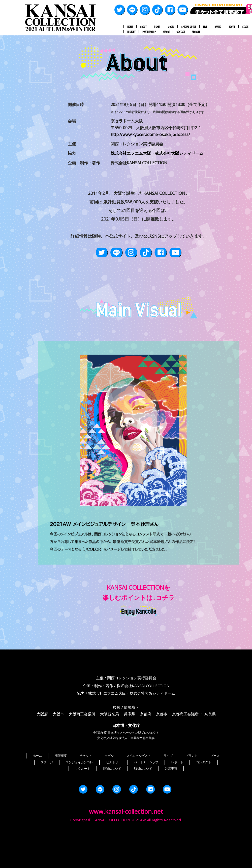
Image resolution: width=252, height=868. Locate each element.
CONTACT (181, 32)
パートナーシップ (146, 787)
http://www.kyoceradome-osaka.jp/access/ (150, 134)
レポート (177, 787)
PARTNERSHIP (149, 32)
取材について (143, 793)
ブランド (192, 781)
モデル (109, 781)
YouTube (183, 10)
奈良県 (210, 739)
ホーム (37, 781)
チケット (86, 781)
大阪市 (58, 739)
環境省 (130, 732)
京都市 (162, 739)
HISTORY (131, 32)
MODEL (171, 27)
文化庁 (134, 750)
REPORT (166, 32)
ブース (215, 781)
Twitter (120, 10)
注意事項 (171, 793)
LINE (132, 10)
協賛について (112, 793)
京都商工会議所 (185, 739)
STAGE (245, 27)
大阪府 (42, 739)
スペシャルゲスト (139, 781)
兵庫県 (129, 739)
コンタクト (204, 787)
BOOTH (232, 27)
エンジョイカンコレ (79, 787)
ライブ (168, 781)
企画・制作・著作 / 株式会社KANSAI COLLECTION (126, 711)
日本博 (118, 750)
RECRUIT (196, 32)
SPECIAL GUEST (188, 27)
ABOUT (143, 27)
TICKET (157, 27)
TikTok (157, 10)
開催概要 (61, 781)
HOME (130, 27)
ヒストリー (114, 787)
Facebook (170, 10)
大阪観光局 (109, 739)
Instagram (145, 10)
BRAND (218, 27)
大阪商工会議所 (82, 739)
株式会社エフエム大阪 (131, 153)
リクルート (83, 793)
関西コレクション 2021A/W (60, 18)
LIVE (205, 27)
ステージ (47, 787)
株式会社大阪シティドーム (179, 153)
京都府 (146, 739)
